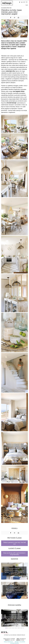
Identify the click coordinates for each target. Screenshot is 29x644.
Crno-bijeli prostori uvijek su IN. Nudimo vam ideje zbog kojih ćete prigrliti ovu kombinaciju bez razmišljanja (14, 619)
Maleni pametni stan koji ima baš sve (15, 543)
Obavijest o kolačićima (20, 642)
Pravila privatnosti (8, 642)
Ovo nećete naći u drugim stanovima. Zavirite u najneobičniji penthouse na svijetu (14, 591)
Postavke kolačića (15, 643)
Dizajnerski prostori (6, 8)
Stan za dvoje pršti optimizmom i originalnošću (15, 554)
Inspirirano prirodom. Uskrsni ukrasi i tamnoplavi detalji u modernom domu (14, 572)
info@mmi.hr (23, 639)
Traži (27, 5)
